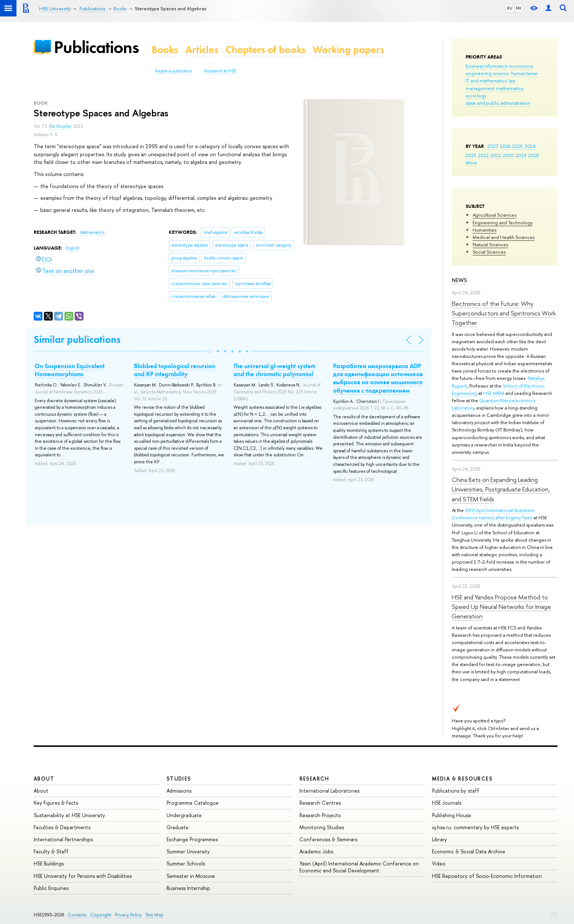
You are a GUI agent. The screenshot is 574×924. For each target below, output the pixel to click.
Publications (96, 47)
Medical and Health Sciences (504, 237)
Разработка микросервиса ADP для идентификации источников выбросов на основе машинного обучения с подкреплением (378, 378)
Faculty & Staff (51, 851)
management (480, 88)
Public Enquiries (51, 888)
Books (165, 50)
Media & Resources (462, 779)
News (459, 280)
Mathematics (92, 232)
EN (519, 8)
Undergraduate (184, 815)
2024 (530, 146)
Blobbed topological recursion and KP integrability (175, 370)
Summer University (188, 851)
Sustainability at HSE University (69, 815)
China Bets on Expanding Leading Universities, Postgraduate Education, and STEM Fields (501, 489)
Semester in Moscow (191, 876)
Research (314, 779)
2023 (471, 155)
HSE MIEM (494, 393)
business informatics (487, 66)
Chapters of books (265, 50)
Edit (554, 913)
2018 (534, 155)
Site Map (154, 915)
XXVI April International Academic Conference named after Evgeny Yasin (493, 514)
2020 (508, 155)
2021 (496, 155)
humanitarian (525, 73)
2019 (521, 155)
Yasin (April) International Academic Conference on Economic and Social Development (359, 867)
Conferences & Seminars (328, 839)
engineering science (487, 73)
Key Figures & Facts (56, 803)
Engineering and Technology (503, 222)
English (73, 248)
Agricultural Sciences (494, 215)
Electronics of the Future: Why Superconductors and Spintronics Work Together (504, 313)
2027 (493, 146)
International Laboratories (329, 791)
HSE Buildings (49, 863)
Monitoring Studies (322, 827)
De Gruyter (60, 126)
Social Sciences (489, 252)
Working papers (348, 50)
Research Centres (320, 803)
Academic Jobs (316, 851)
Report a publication (174, 71)
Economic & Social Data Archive (469, 851)
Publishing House (452, 815)
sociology (476, 96)
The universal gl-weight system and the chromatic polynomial (275, 370)
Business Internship (188, 888)
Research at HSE (220, 71)
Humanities (484, 230)
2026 (505, 146)
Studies (179, 779)
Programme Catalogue (193, 803)
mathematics (510, 88)
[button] (210, 351)
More (471, 162)
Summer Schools (186, 863)
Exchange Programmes (192, 839)
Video (439, 863)
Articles (202, 50)
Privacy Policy (128, 915)
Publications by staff (456, 791)
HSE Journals (447, 803)
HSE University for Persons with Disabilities (83, 876)
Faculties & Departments (62, 827)
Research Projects (320, 815)
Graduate (178, 827)
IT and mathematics (486, 81)
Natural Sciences (490, 244)
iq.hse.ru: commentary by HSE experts (475, 827)
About (44, 779)
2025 (517, 146)
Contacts (77, 915)
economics (521, 66)
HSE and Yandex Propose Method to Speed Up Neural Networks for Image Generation (501, 607)
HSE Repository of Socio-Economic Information (487, 876)
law (512, 81)
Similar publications (77, 339)
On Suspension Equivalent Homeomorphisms (70, 370)
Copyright (101, 915)
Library (439, 839)
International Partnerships (63, 839)
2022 (483, 155)
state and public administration (498, 103)
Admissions (179, 791)
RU (510, 8)
